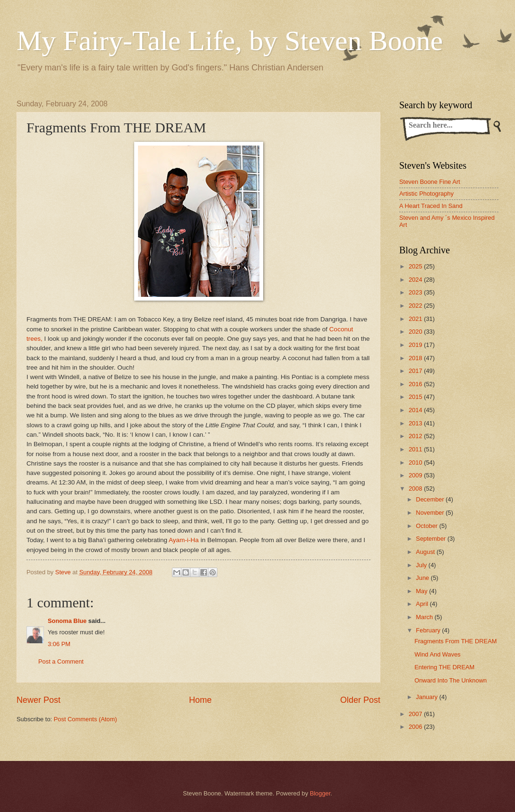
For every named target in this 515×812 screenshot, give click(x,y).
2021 (416, 319)
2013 (416, 423)
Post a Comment (61, 661)
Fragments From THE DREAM (455, 641)
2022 (416, 306)
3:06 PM (59, 644)
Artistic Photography (426, 194)
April (423, 604)
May (422, 591)
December (431, 499)
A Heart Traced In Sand (431, 206)
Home (200, 700)
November (431, 513)
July (422, 565)
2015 (416, 397)
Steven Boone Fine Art (430, 182)
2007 (416, 714)
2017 (416, 371)
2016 (416, 384)
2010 (416, 462)
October (427, 526)
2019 (416, 345)
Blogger (320, 793)
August (426, 552)
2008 (416, 488)
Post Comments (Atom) (86, 719)
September (432, 539)
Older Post (360, 700)
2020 (416, 332)
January (427, 697)
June (423, 578)
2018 (416, 358)
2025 (416, 266)
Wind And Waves (438, 654)
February (429, 630)
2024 (416, 280)
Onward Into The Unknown (451, 680)
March (425, 617)
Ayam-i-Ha (184, 540)
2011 (416, 449)
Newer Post (39, 700)
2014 (416, 410)
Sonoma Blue (67, 621)
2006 (416, 727)
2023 (416, 292)
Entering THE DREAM (444, 667)
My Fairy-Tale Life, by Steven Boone (230, 41)
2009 (416, 475)
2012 (416, 436)
